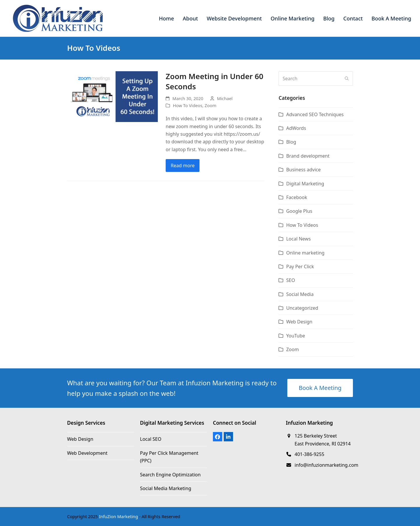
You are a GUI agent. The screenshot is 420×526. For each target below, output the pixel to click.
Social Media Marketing (166, 488)
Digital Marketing (305, 184)
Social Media (300, 294)
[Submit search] (347, 79)
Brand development (308, 156)
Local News (298, 239)
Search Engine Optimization (170, 475)
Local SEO (151, 439)
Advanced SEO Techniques (315, 114)
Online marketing (305, 253)
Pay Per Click (300, 267)
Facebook (297, 197)
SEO (290, 280)
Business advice (303, 170)
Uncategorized (302, 308)
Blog (291, 142)
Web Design (299, 322)
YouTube (296, 336)
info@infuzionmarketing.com (327, 465)
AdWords (296, 128)
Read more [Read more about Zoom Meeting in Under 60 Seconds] (183, 166)
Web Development (87, 453)
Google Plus (299, 211)
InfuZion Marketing (118, 516)
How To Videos (188, 105)
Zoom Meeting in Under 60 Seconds (215, 81)
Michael (225, 98)
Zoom (211, 105)
